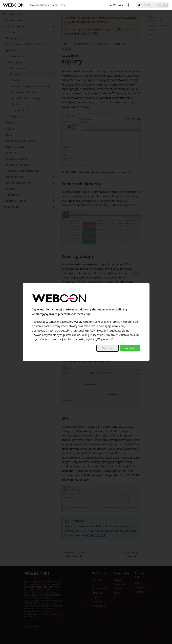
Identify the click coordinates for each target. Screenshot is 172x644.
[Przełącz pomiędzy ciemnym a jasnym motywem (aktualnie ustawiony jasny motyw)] (128, 5)
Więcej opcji (108, 348)
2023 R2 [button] (58, 5)
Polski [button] (115, 5)
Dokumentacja (40, 5)
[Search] (153, 5)
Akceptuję (130, 348)
